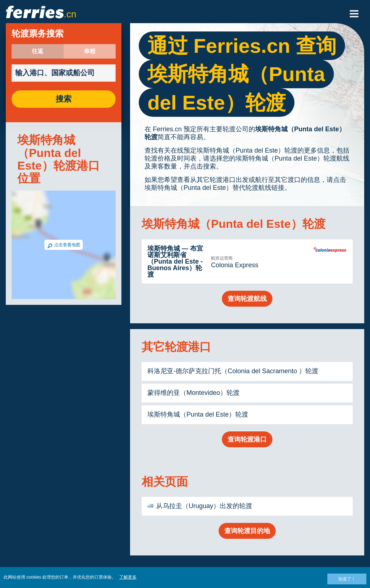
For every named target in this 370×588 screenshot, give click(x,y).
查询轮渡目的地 (247, 531)
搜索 (64, 99)
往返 (38, 51)
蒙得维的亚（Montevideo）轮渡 (193, 393)
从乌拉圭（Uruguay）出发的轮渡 (204, 506)
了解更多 (128, 577)
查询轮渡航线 (247, 299)
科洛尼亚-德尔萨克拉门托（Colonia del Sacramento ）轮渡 (233, 371)
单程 (90, 51)
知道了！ (347, 579)
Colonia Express (235, 265)
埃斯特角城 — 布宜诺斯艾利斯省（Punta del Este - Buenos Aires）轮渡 (175, 261)
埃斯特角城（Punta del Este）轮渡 (198, 414)
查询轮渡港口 (247, 439)
